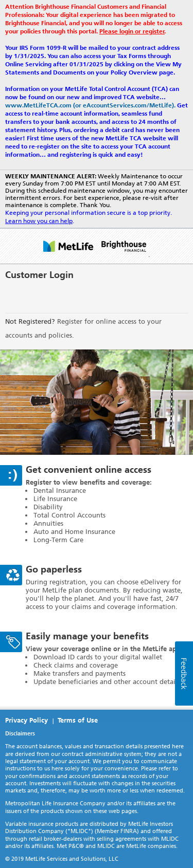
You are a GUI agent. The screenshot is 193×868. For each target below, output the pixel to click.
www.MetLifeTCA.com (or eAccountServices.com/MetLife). (90, 105)
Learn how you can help (39, 221)
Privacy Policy (27, 720)
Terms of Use (78, 720)
